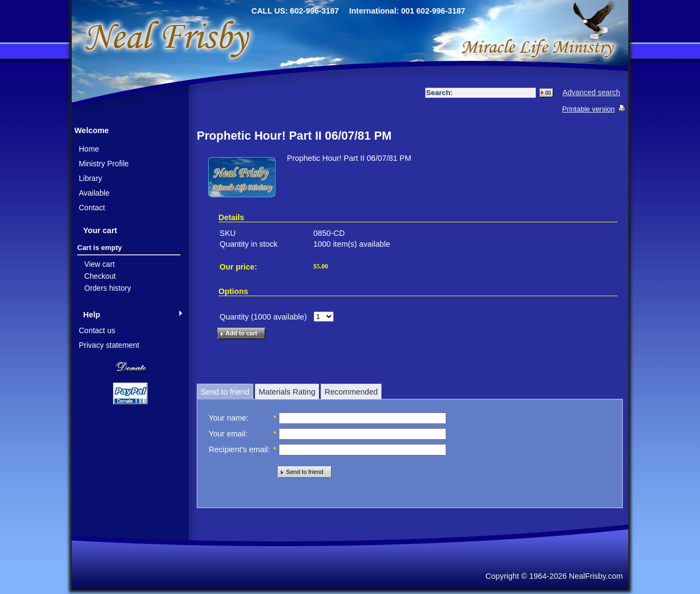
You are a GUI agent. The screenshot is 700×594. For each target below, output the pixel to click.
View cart (99, 264)
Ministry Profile (104, 164)
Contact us (97, 330)
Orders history (108, 288)
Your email (227, 434)
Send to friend (225, 392)
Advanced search (591, 93)
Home (89, 149)
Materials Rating (287, 392)
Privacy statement (109, 345)
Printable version (588, 109)
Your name (227, 418)
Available (94, 193)
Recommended (351, 392)
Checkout (100, 276)
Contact (92, 208)
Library (90, 178)
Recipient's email (238, 449)
